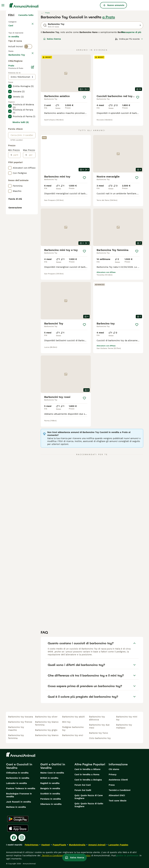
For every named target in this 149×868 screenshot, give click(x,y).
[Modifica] (33, 152)
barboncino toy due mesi (99, 726)
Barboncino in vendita (18, 778)
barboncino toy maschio (16, 729)
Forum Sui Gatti (83, 790)
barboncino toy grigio (46, 730)
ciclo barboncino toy (100, 738)
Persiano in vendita (51, 799)
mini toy (66, 722)
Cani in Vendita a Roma (87, 774)
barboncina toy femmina (16, 737)
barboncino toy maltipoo (124, 726)
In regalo (15, 49)
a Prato (109, 17)
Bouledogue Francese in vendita (19, 795)
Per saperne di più (131, 32)
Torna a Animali (17, 21)
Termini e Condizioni (120, 790)
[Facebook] (14, 838)
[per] (31, 240)
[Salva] (84, 97)
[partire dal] (16, 240)
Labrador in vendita (17, 783)
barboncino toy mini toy (127, 718)
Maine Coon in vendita (52, 773)
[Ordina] (129, 39)
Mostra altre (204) (23, 139)
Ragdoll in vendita (50, 783)
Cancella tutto (26, 15)
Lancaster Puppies (118, 845)
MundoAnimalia (77, 845)
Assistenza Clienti (118, 780)
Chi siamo (114, 769)
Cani (11, 28)
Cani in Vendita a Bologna (88, 780)
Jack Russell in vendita (19, 802)
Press (112, 785)
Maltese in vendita (16, 807)
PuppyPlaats (59, 845)
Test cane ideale (118, 801)
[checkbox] (10, 87)
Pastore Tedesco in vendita (21, 788)
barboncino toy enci (73, 735)
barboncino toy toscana (21, 717)
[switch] (28, 67)
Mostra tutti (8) (21, 207)
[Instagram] (22, 838)
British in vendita (49, 778)
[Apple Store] (18, 828)
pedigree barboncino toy (73, 729)
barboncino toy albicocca (97, 718)
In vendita (16, 42)
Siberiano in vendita (51, 804)
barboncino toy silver (46, 717)
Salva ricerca (52, 39)
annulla (29, 73)
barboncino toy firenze (20, 722)
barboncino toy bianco (47, 735)
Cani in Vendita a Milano (87, 769)
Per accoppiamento (21, 56)
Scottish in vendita (50, 794)
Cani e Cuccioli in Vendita (19, 766)
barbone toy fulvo (99, 733)
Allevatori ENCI (117, 795)
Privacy (113, 774)
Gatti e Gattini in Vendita (53, 766)
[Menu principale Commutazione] (3, 5)
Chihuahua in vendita (17, 773)
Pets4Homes (32, 845)
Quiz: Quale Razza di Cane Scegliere (89, 797)
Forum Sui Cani (83, 785)
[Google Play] (18, 819)
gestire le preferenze (127, 856)
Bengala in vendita (50, 788)
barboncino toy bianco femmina (47, 723)
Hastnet (46, 845)
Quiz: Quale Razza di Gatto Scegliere (89, 805)
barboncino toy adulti (73, 717)
